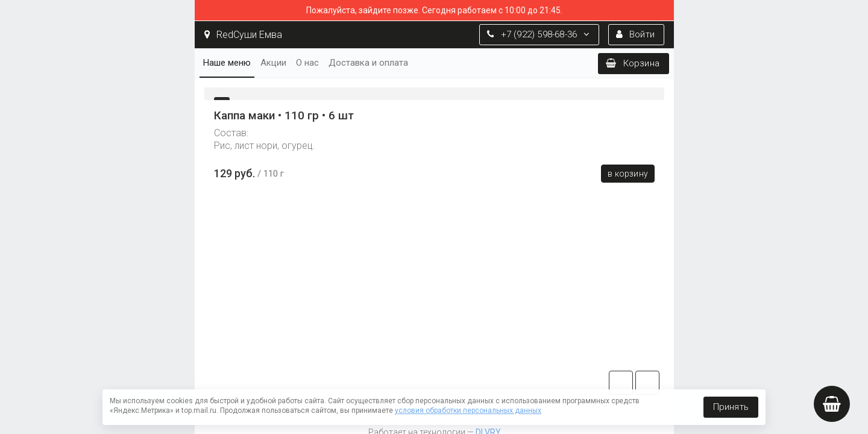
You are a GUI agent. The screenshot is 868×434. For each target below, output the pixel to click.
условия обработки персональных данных (468, 410)
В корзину (628, 174)
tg (621, 383)
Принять (731, 407)
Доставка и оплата (368, 63)
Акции (273, 63)
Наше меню (227, 63)
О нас (307, 63)
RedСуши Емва (243, 35)
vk (647, 383)
